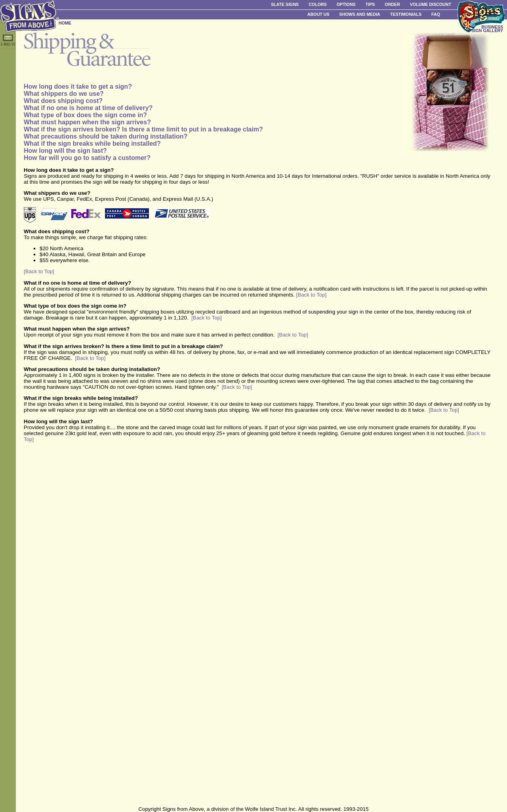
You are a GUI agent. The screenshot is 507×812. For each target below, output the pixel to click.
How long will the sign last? (65, 151)
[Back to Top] (39, 271)
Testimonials (406, 14)
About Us (318, 14)
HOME (65, 23)
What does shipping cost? (63, 101)
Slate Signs (285, 4)
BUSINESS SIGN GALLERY (487, 29)
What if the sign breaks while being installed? (92, 144)
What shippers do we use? (64, 94)
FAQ (436, 14)
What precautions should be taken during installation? (106, 136)
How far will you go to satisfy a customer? (87, 158)
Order (392, 4)
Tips (370, 4)
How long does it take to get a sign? (78, 87)
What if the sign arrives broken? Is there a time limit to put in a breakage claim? (143, 129)
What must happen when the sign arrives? (87, 122)
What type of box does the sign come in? (85, 115)
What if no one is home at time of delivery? (88, 108)
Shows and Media (360, 14)
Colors (318, 4)
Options (346, 4)
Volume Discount (431, 4)
